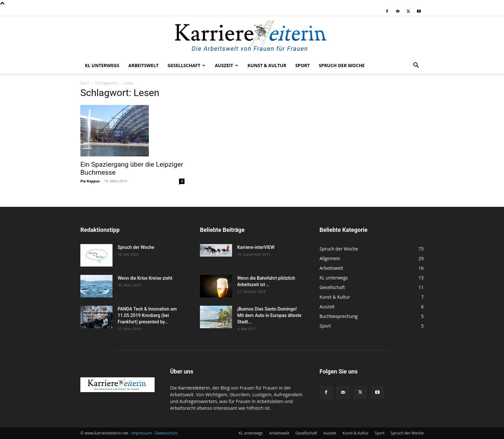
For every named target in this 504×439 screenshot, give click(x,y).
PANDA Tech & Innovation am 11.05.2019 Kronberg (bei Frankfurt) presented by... (147, 315)
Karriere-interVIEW (256, 247)
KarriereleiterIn (194, 388)
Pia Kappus (90, 181)
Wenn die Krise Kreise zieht (145, 278)
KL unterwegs (102, 65)
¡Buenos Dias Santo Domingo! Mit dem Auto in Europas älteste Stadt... (269, 315)
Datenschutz (166, 433)
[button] (416, 66)
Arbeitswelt (143, 65)
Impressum (142, 433)
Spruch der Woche (342, 65)
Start (85, 83)
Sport (303, 65)
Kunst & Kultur (267, 65)
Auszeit (226, 65)
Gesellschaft (186, 65)
